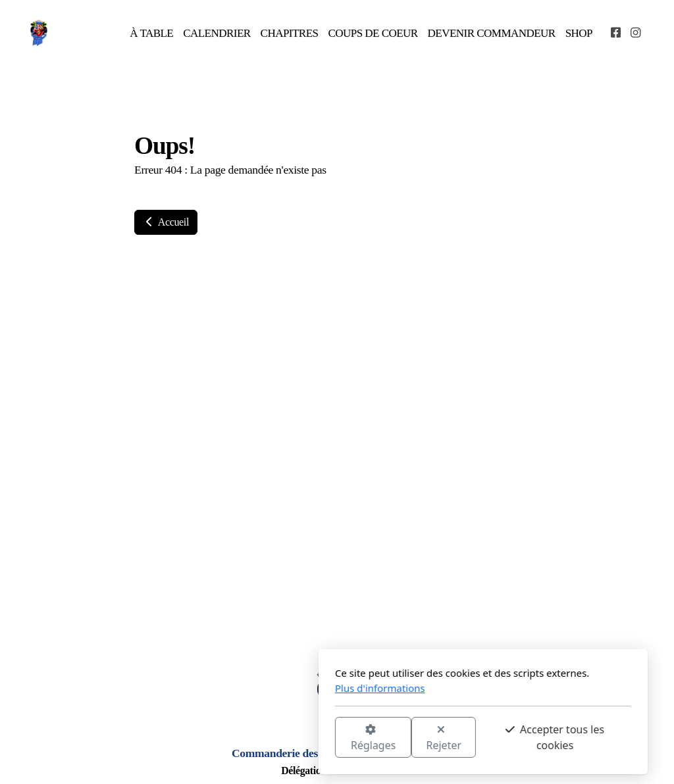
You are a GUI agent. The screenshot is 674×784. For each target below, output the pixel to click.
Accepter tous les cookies (409, 737)
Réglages (227, 738)
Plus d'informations (234, 688)
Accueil (166, 222)
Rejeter (298, 738)
